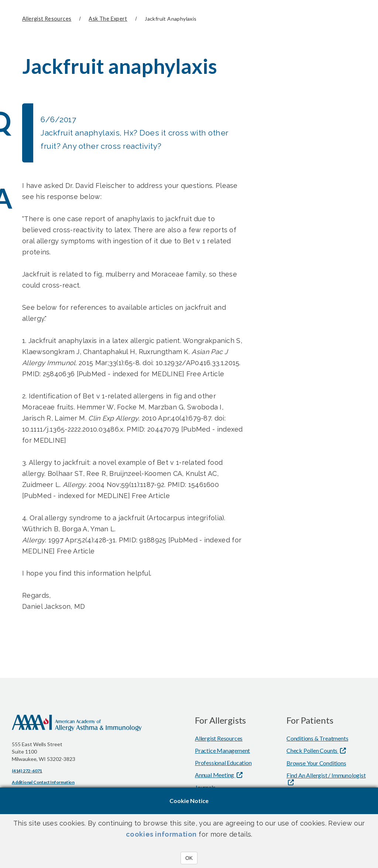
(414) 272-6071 (27, 770)
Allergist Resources (47, 19)
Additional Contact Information (43, 782)
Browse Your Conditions (316, 763)
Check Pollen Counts (312, 750)
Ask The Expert (108, 19)
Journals (205, 787)
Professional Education (223, 762)
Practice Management (222, 750)
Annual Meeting (215, 774)
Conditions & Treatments (317, 738)
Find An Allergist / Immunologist (326, 775)
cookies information (161, 834)
